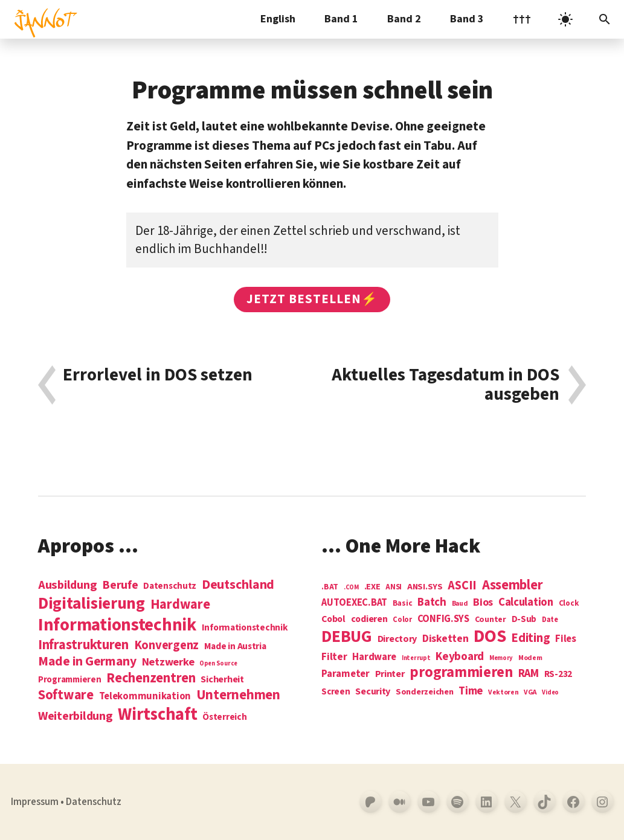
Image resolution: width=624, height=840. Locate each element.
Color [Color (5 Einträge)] (402, 620)
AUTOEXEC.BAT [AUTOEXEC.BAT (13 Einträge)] (354, 603)
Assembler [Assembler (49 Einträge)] (513, 585)
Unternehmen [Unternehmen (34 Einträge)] (238, 695)
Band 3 (467, 19)
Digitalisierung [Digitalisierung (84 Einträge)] (92, 604)
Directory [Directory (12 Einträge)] (397, 639)
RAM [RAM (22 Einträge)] (529, 674)
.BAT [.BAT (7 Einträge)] (330, 587)
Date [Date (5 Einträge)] (550, 620)
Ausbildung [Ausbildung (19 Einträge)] (67, 585)
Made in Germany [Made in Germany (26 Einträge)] (87, 662)
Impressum (35, 802)
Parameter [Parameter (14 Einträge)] (346, 674)
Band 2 (404, 19)
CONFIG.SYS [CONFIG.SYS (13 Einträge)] (443, 619)
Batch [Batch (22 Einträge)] (432, 603)
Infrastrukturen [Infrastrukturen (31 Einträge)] (83, 645)
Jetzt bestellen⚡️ (312, 299)
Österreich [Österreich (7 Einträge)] (224, 717)
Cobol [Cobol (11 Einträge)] (333, 620)
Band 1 (341, 19)
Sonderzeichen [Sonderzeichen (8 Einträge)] (425, 692)
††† (522, 19)
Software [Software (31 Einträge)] (66, 695)
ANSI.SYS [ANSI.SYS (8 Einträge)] (425, 587)
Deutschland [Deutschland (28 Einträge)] (238, 585)
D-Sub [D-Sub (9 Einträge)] (524, 620)
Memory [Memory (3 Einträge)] (501, 658)
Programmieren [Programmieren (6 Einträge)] (70, 680)
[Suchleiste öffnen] (605, 19)
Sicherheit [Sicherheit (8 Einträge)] (222, 679)
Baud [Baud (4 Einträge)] (460, 604)
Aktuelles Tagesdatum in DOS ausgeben (445, 385)
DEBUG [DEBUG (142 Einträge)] (347, 637)
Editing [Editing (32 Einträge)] (530, 638)
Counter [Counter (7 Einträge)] (491, 620)
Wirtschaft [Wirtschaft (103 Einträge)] (157, 715)
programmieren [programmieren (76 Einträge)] (461, 673)
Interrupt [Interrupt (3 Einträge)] (416, 658)
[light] (565, 19)
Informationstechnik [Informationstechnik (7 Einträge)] (245, 628)
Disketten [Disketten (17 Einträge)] (445, 639)
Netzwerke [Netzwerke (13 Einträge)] (168, 662)
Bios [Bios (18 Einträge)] (483, 603)
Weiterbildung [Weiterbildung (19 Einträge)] (76, 716)
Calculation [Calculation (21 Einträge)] (526, 602)
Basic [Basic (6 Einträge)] (403, 604)
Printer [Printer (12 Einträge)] (390, 674)
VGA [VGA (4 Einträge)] (530, 693)
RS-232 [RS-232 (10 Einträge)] (558, 674)
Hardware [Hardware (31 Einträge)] (180, 604)
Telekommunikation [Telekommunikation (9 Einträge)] (145, 697)
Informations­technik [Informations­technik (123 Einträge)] (117, 625)
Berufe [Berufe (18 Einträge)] (120, 585)
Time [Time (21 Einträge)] (471, 691)
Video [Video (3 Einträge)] (550, 692)
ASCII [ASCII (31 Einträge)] (462, 586)
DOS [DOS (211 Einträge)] (490, 637)
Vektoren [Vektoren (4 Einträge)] (503, 693)
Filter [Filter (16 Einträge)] (334, 657)
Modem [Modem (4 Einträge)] (530, 659)
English (278, 19)
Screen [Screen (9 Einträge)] (336, 692)
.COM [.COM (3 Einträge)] (351, 587)
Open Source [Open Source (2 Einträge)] (218, 663)
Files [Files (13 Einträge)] (566, 639)
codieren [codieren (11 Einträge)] (369, 620)
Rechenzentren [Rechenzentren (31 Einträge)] (151, 678)
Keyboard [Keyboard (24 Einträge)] (460, 656)
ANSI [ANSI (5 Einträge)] (394, 588)
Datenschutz (94, 802)
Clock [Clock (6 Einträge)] (569, 604)
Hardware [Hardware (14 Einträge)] (374, 657)
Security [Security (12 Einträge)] (373, 691)
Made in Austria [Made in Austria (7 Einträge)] (235, 646)
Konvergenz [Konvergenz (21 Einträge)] (166, 646)
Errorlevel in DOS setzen (158, 377)
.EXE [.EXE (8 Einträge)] (372, 587)
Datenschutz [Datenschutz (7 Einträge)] (170, 586)
